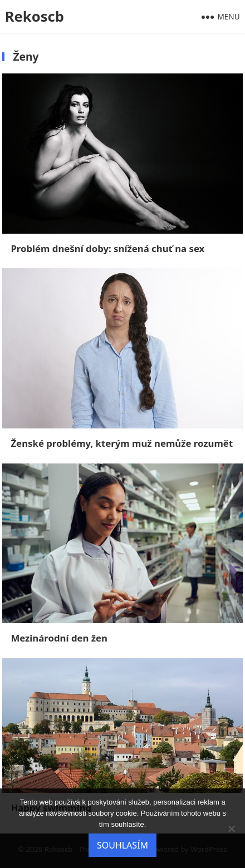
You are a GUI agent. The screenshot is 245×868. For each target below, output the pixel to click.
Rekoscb (35, 16)
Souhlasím (122, 845)
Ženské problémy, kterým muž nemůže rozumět (122, 443)
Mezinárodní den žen (59, 638)
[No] (231, 828)
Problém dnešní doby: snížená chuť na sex (107, 249)
